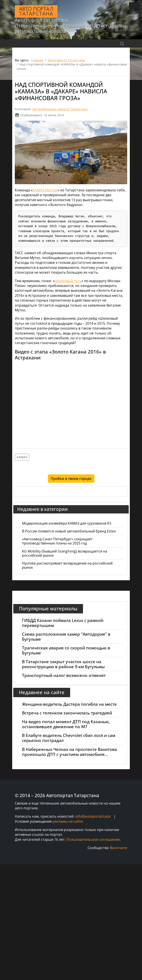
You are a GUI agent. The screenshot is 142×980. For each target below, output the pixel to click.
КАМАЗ (22, 457)
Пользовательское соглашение (93, 839)
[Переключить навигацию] (134, 6)
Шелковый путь (68, 281)
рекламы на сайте (68, 821)
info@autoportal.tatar (93, 816)
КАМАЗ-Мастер (45, 190)
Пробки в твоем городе (71, 479)
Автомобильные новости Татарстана (60, 109)
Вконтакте (118, 848)
